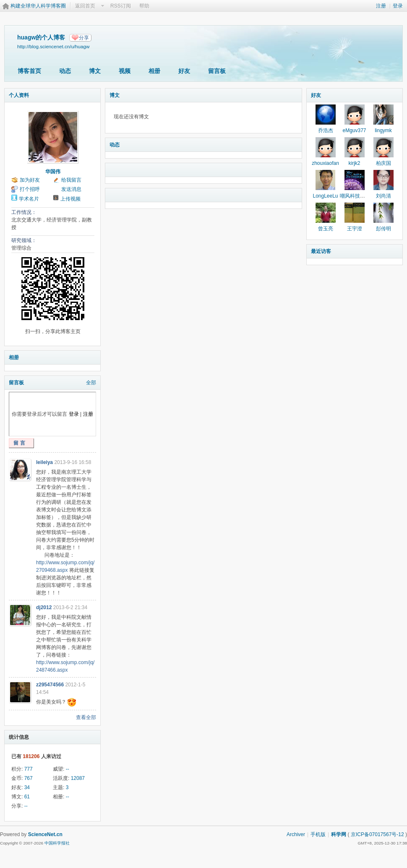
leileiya (44, 462)
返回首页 (85, 6)
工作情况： (24, 212)
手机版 (318, 834)
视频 (125, 71)
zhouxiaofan (325, 163)
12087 (78, 778)
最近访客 (321, 251)
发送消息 (71, 189)
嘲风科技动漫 (355, 196)
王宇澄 (355, 229)
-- (68, 769)
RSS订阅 (121, 6)
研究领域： (24, 240)
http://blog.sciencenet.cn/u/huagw (53, 46)
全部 (91, 383)
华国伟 (53, 172)
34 (27, 787)
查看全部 (86, 717)
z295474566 (50, 685)
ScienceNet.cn (45, 834)
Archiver (296, 834)
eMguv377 (354, 130)
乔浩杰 (326, 130)
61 (27, 797)
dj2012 (44, 607)
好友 (184, 71)
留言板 (217, 71)
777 (29, 769)
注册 (381, 6)
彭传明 (384, 229)
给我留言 (71, 180)
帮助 (144, 6)
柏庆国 (384, 163)
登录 (398, 6)
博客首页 (29, 71)
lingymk (383, 130)
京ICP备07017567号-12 (377, 834)
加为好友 (30, 180)
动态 (65, 71)
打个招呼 (30, 189)
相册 (154, 71)
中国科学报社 (57, 843)
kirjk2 (354, 163)
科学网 (339, 834)
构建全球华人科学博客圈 (38, 6)
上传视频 (70, 199)
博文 (95, 71)
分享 (84, 38)
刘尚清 (384, 196)
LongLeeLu (325, 196)
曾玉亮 (326, 229)
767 (29, 778)
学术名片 (29, 199)
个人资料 (19, 95)
